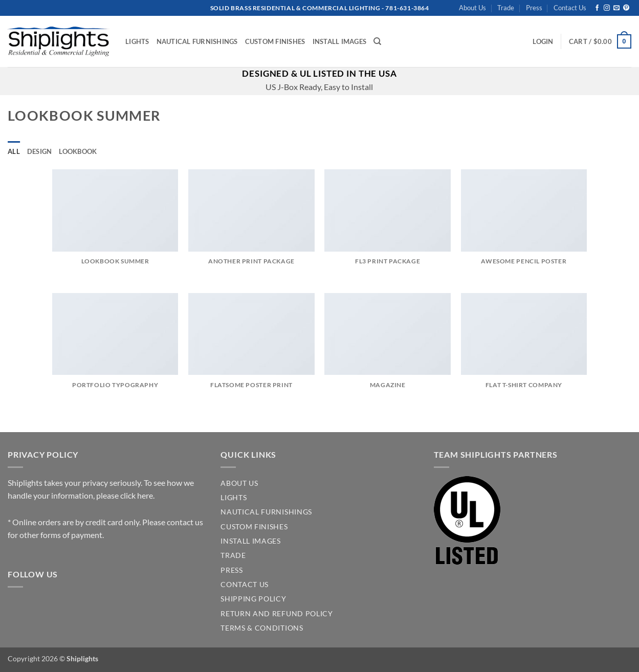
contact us (185, 522)
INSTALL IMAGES (251, 541)
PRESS (232, 570)
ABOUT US (239, 483)
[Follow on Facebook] (597, 8)
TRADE (233, 555)
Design (40, 151)
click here (137, 495)
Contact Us (570, 8)
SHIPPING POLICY (253, 599)
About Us (472, 8)
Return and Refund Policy (277, 614)
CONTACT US (245, 585)
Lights (137, 41)
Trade (506, 8)
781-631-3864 (407, 8)
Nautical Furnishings (197, 41)
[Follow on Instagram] (607, 8)
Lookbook (78, 151)
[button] (543, 41)
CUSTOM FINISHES (254, 527)
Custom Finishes (275, 41)
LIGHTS (234, 498)
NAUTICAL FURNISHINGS (266, 512)
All (14, 151)
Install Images (340, 41)
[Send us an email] (616, 8)
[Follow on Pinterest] (626, 8)
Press (534, 8)
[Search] (377, 41)
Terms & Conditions (262, 628)
